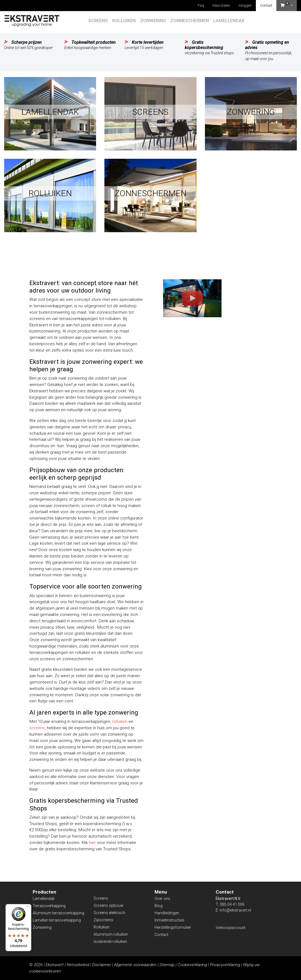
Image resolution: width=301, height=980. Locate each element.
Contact (266, 5)
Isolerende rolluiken (110, 941)
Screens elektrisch (110, 913)
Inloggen (245, 5)
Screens (98, 21)
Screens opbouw (109, 905)
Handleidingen (167, 913)
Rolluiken (124, 21)
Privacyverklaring (225, 965)
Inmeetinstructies (169, 920)
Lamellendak (229, 21)
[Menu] (28, 907)
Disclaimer (102, 965)
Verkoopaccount (231, 928)
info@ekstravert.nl (235, 910)
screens (37, 728)
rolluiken (120, 721)
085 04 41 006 (232, 904)
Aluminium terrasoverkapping (58, 913)
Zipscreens (103, 920)
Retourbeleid (78, 965)
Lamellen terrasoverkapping (57, 920)
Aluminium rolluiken (111, 934)
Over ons (162, 899)
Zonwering (153, 21)
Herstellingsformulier (173, 927)
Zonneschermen (190, 21)
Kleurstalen (221, 5)
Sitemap (167, 965)
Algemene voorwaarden (135, 965)
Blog (159, 906)
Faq (201, 5)
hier (92, 843)
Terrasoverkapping (49, 906)
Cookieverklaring (192, 965)
